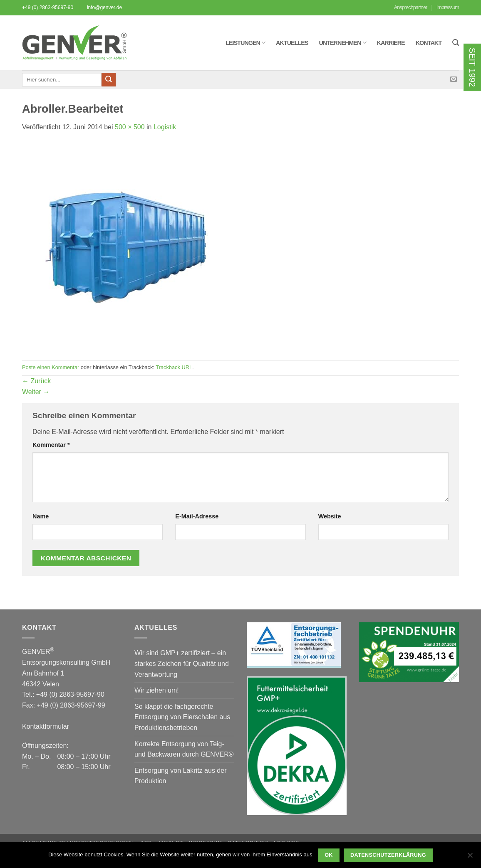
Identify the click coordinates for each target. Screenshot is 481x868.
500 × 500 (130, 127)
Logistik (165, 127)
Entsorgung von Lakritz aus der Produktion (180, 776)
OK (329, 855)
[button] (456, 43)
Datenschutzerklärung (388, 855)
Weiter (36, 392)
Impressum (448, 7)
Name (41, 516)
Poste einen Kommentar (51, 367)
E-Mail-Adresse (197, 516)
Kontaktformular (46, 726)
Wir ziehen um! (157, 690)
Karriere (391, 43)
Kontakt (429, 43)
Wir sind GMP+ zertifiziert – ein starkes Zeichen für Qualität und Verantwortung (182, 663)
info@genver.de (104, 7)
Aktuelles (292, 43)
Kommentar (51, 445)
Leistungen (245, 43)
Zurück (36, 381)
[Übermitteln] (109, 80)
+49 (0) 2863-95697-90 (48, 7)
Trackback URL (174, 367)
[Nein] (470, 858)
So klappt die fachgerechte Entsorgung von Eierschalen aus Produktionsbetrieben (182, 717)
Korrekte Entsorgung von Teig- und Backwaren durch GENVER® (184, 749)
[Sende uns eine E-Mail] (454, 79)
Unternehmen (342, 43)
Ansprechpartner (411, 7)
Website (330, 516)
